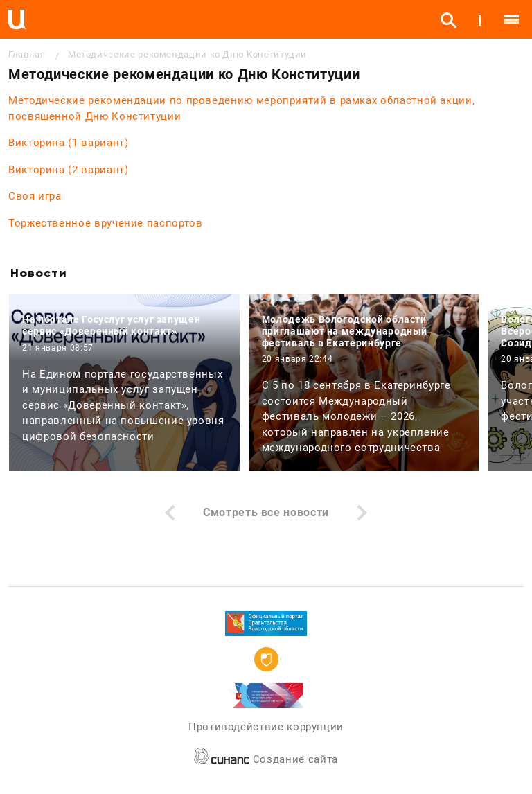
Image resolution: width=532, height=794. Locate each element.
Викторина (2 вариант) (68, 170)
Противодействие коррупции (266, 727)
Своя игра (35, 196)
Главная (27, 54)
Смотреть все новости (266, 512)
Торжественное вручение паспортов (105, 223)
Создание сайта (295, 759)
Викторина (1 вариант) (68, 143)
